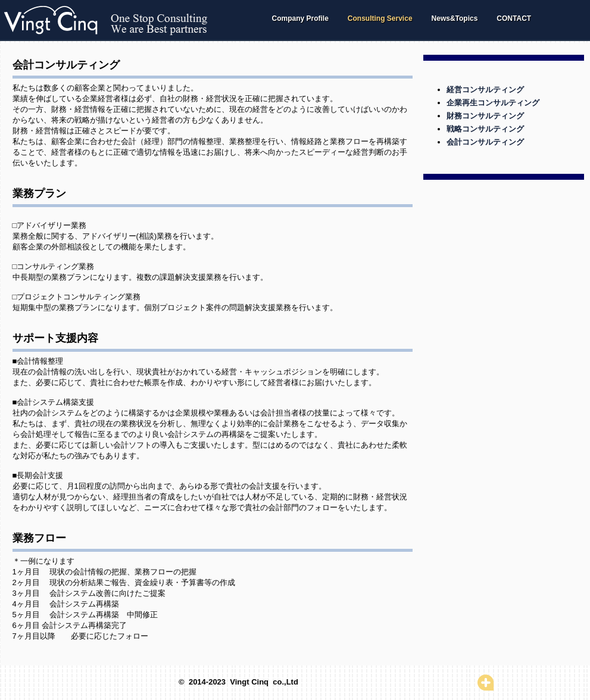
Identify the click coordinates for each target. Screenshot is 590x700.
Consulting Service (380, 18)
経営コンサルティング (485, 90)
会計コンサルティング (485, 142)
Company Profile (300, 18)
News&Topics (455, 18)
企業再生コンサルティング (493, 103)
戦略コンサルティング (485, 129)
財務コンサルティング (485, 116)
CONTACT (514, 18)
